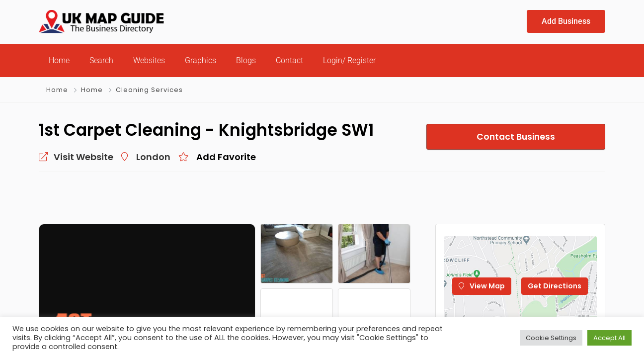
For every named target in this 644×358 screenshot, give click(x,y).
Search (101, 60)
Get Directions (555, 286)
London (153, 157)
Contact (289, 60)
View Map (482, 286)
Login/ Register (349, 60)
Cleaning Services (149, 90)
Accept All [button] (609, 338)
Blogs (246, 60)
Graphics (201, 60)
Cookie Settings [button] (551, 338)
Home (59, 60)
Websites (149, 60)
